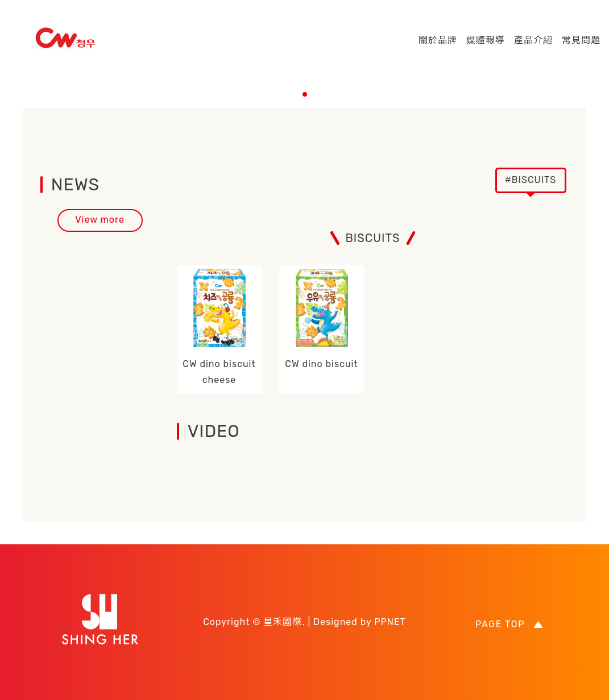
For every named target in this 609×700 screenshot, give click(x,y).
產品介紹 (533, 40)
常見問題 (581, 40)
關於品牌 (438, 40)
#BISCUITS (531, 180)
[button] (305, 94)
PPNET (390, 622)
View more (100, 220)
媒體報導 (486, 40)
